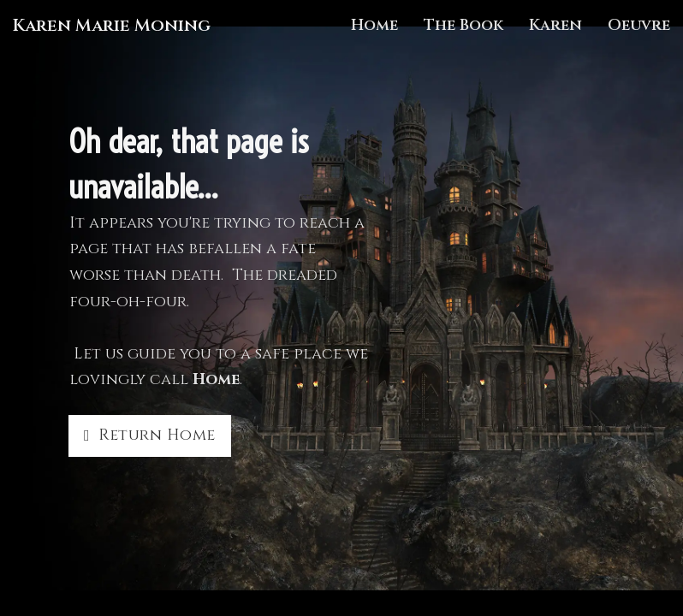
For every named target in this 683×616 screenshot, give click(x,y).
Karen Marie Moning (112, 26)
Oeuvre (639, 25)
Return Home (150, 435)
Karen (555, 25)
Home (374, 25)
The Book (463, 25)
